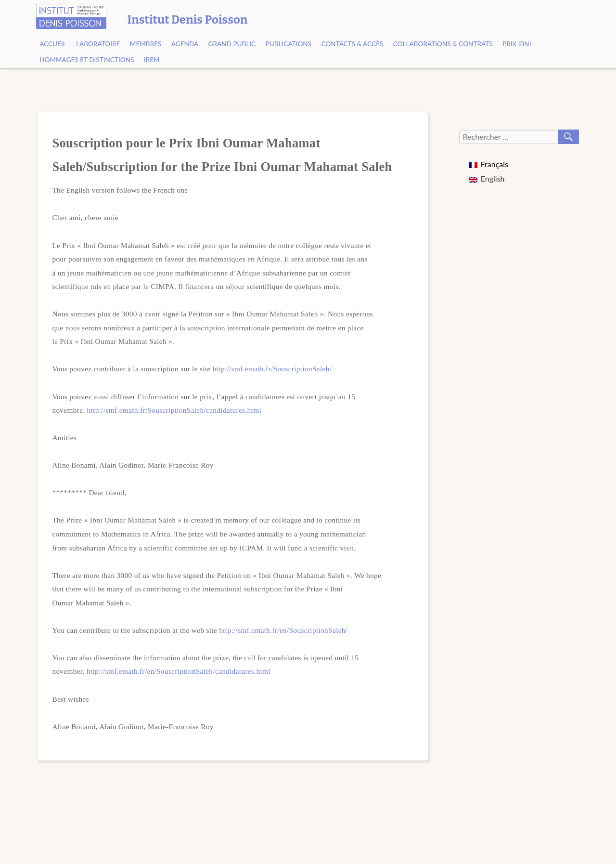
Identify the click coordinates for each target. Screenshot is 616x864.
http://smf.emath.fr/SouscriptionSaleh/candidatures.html (174, 410)
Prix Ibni (517, 44)
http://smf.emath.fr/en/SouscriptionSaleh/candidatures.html (179, 671)
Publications (289, 44)
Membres (146, 44)
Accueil (53, 44)
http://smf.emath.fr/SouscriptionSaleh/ (272, 369)
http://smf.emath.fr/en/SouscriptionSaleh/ (283, 630)
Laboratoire (98, 44)
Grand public (232, 44)
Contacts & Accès (352, 44)
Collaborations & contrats (443, 44)
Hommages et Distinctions (87, 60)
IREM (152, 60)
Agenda (185, 44)
